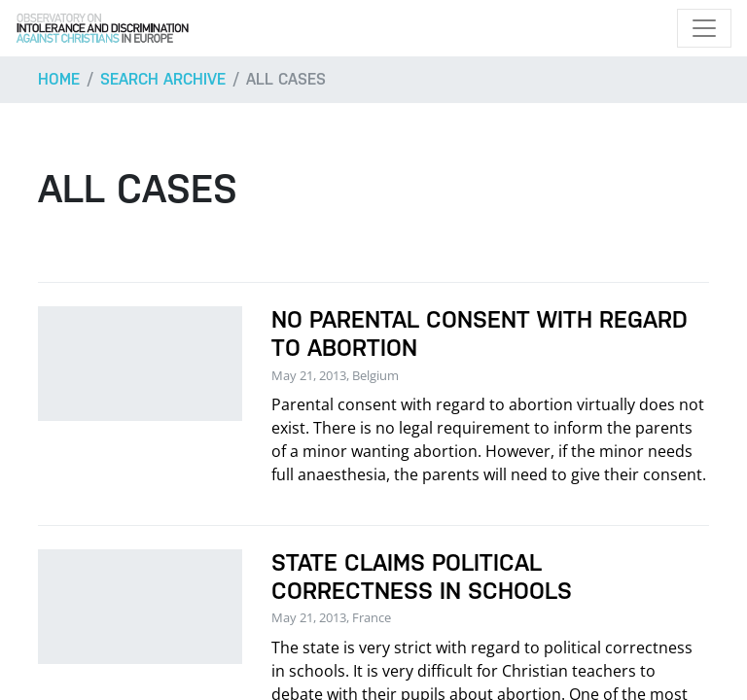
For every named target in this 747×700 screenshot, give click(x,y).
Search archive (163, 79)
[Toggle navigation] (704, 28)
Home (59, 79)
